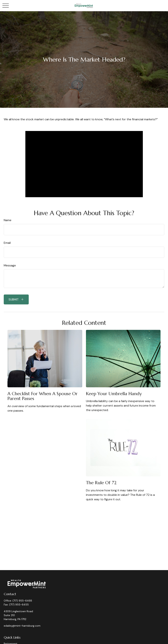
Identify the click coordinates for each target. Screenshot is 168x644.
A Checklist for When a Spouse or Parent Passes (43, 396)
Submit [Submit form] (14, 299)
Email (7, 243)
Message (10, 265)
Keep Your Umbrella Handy (114, 394)
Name (8, 220)
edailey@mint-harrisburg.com (22, 626)
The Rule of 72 (101, 483)
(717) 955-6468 (22, 601)
